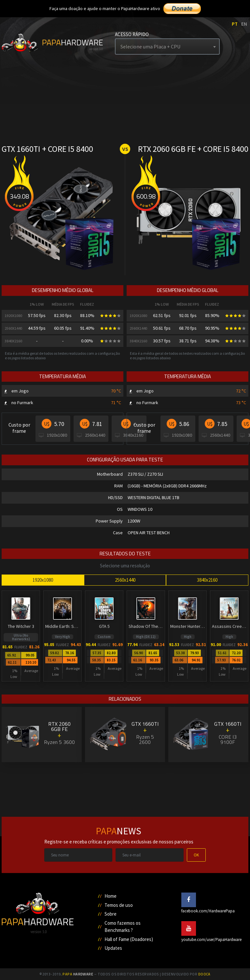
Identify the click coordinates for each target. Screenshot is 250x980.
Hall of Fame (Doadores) (129, 939)
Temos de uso (119, 905)
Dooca (204, 974)
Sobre (111, 914)
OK (196, 855)
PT (235, 24)
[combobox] (167, 46)
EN (244, 24)
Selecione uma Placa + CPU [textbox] (150, 46)
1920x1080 (43, 580)
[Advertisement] (125, 787)
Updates (113, 948)
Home (111, 896)
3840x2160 (207, 580)
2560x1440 (125, 580)
